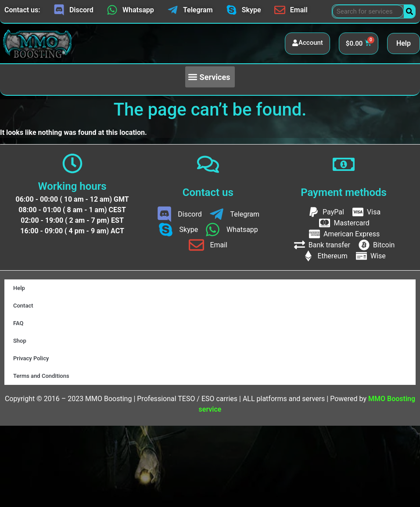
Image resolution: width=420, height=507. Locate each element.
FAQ (18, 323)
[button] (210, 77)
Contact (23, 306)
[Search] (409, 11)
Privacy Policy (31, 358)
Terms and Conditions (41, 376)
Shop (20, 341)
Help (404, 43)
